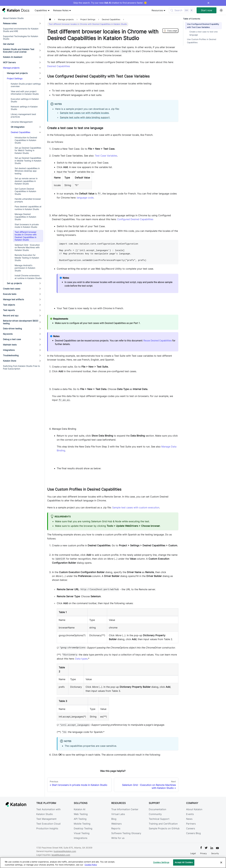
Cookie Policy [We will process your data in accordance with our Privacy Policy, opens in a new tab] (91, 865)
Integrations (81, 838)
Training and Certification (163, 824)
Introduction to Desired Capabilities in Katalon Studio (26, 140)
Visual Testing (82, 833)
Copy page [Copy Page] (170, 31)
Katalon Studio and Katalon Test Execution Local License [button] (19, 51)
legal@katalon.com (61, 855)
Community (155, 814)
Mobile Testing (82, 824)
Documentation (157, 809)
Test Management (46, 819)
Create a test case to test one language (204, 33)
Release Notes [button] (61, 10)
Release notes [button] (10, 23)
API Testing (80, 819)
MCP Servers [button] (9, 62)
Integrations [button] (9, 350)
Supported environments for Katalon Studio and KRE (21, 30)
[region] (113, 863)
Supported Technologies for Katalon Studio (21, 38)
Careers (191, 828)
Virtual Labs (118, 814)
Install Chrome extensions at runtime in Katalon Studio (28, 277)
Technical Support (159, 819)
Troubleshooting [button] (11, 355)
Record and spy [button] (11, 315)
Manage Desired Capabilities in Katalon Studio (25, 217)
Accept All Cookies (184, 862)
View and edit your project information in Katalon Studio (25, 93)
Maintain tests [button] (10, 345)
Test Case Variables (106, 156)
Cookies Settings (161, 862)
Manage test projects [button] (17, 73)
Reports (116, 828)
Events (190, 814)
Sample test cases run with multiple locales (84, 113)
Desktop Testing (83, 828)
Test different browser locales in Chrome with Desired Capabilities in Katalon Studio (26, 236)
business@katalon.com (65, 851)
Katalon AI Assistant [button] (13, 57)
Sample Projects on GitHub (164, 828)
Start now (207, 10)
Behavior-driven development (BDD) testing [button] (21, 322)
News (189, 819)
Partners (191, 824)
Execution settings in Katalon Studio (25, 100)
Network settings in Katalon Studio (24, 108)
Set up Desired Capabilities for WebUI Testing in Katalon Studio (28, 150)
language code (85, 198)
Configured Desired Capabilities (135, 219)
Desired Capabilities (59, 66)
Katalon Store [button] (10, 361)
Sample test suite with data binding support (85, 117)
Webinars (116, 824)
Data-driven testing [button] (12, 328)
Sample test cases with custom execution (136, 507)
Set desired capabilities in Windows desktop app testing (27, 171)
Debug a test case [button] (12, 339)
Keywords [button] (8, 334)
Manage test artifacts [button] (13, 299)
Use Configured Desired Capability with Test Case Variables (203, 26)
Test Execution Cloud (48, 824)
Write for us (118, 838)
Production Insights (47, 828)
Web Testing (81, 814)
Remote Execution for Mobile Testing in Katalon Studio (27, 258)
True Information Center (125, 809)
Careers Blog (193, 833)
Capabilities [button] (41, 10)
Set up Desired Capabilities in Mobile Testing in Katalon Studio (28, 161)
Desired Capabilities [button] (20, 132)
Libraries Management (22, 122)
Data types (81, 659)
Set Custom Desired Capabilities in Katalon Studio (25, 191)
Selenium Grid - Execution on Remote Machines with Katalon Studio (27, 247)
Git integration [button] (18, 127)
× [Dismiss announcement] (208, 3)
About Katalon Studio (13, 18)
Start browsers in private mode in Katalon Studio (27, 226)
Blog (114, 819)
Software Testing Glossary (126, 833)
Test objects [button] (9, 305)
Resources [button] (157, 10)
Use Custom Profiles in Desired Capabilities (202, 41)
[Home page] (50, 19)
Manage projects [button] (11, 68)
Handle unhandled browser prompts (28, 200)
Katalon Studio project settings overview (26, 85)
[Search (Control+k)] (182, 10)
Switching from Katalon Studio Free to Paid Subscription (21, 367)
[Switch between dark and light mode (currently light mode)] (221, 10)
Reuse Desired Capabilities (158, 341)
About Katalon (194, 809)
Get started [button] (9, 44)
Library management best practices (23, 116)
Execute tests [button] (10, 294)
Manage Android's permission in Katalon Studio (25, 268)
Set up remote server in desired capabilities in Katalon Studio (26, 181)
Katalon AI (80, 809)
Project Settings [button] (15, 78)
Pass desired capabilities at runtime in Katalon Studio (28, 208)
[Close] (221, 862)
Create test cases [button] (12, 289)
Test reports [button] (9, 310)
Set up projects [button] (14, 283)
